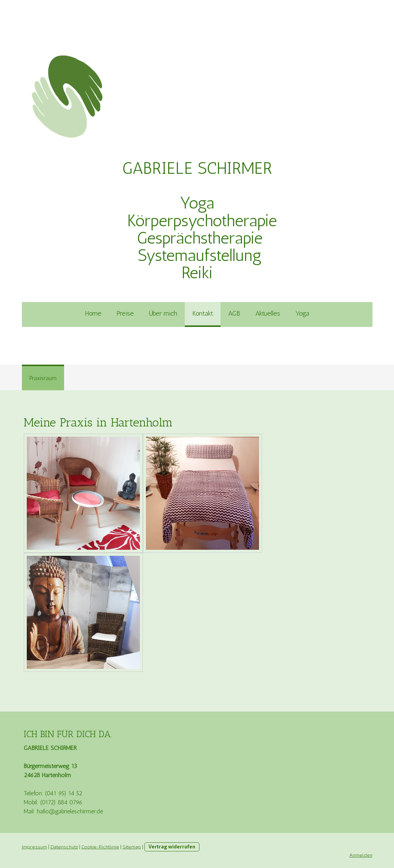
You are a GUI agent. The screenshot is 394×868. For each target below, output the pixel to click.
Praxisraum (43, 378)
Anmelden (361, 855)
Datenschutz (64, 847)
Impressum (34, 847)
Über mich (163, 313)
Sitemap (132, 847)
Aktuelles (268, 313)
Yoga (302, 313)
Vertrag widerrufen (172, 847)
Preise (125, 313)
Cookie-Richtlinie (100, 847)
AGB (234, 313)
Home (93, 313)
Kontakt (203, 313)
